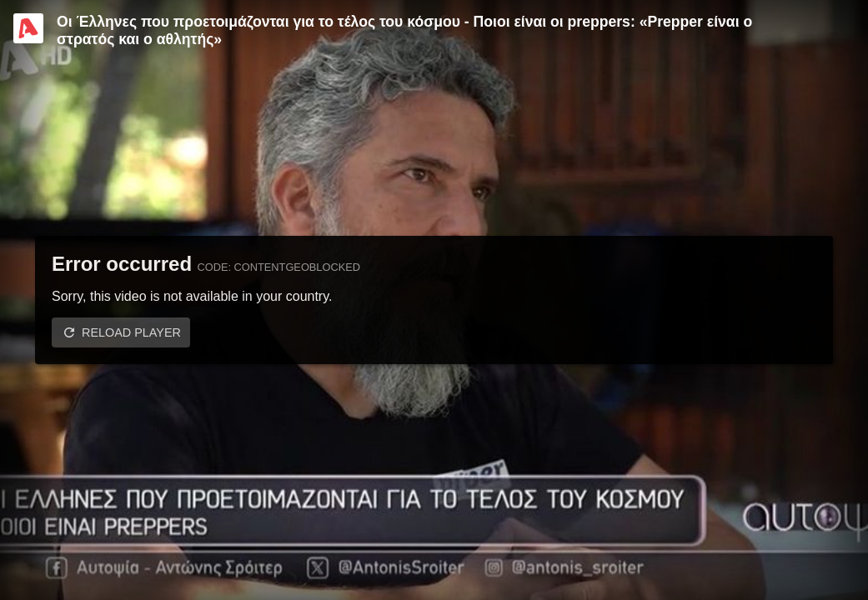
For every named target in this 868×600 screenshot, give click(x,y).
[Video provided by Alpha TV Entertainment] (28, 28)
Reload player (131, 332)
